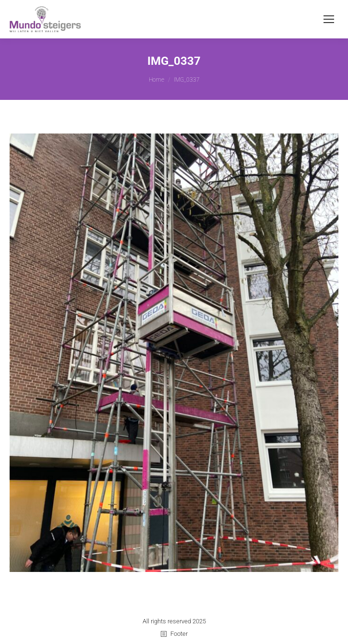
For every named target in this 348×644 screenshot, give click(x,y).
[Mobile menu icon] (329, 19)
